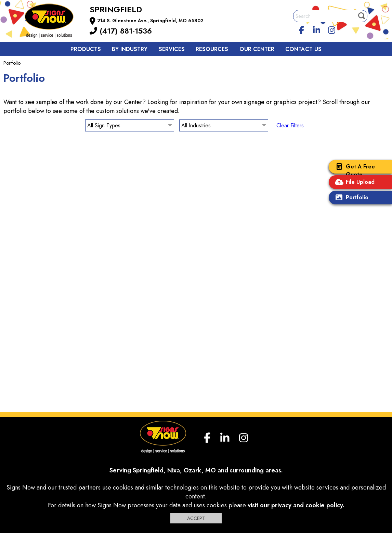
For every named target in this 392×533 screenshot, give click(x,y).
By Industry (130, 49)
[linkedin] (317, 29)
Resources (212, 49)
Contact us (303, 49)
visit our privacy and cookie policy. (296, 505)
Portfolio (350, 198)
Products (86, 49)
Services (172, 49)
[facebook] (302, 29)
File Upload (353, 183)
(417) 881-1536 (121, 31)
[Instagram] (331, 29)
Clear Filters (290, 125)
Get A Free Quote (354, 170)
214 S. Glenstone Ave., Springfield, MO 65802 (150, 21)
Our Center (257, 49)
